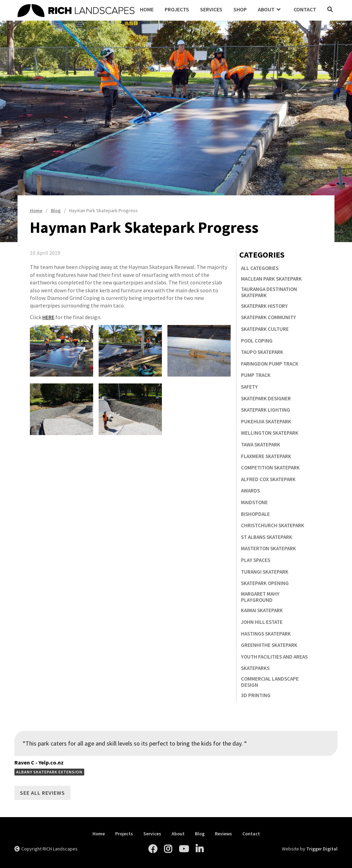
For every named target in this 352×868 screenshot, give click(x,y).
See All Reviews (42, 793)
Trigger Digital (322, 849)
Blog (200, 834)
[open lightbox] (62, 351)
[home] (76, 9)
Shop (240, 9)
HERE (48, 317)
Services (211, 9)
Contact (305, 9)
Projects (177, 9)
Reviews (223, 834)
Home (147, 9)
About (178, 834)
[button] (270, 9)
